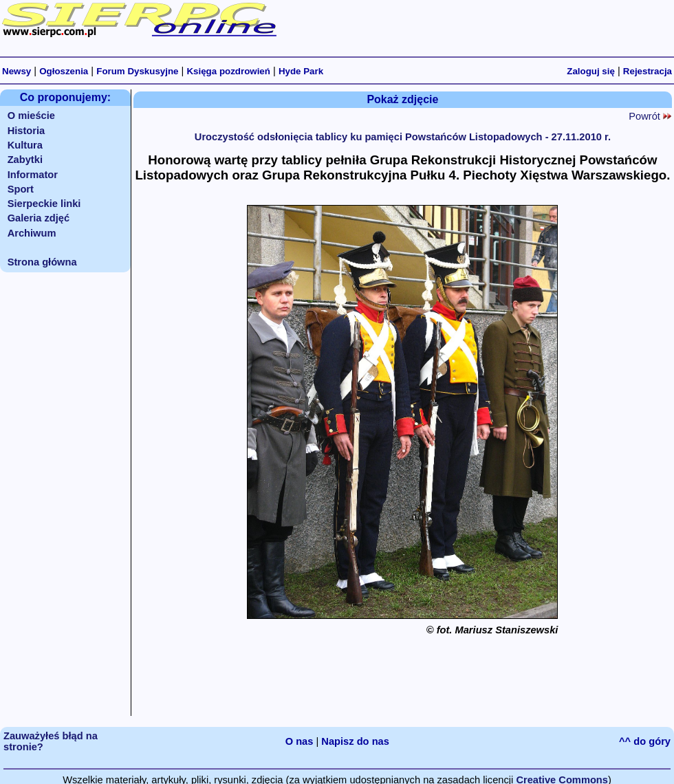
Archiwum (32, 233)
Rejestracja (648, 71)
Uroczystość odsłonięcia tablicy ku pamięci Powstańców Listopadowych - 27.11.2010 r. (403, 137)
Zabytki (25, 160)
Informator (33, 175)
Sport (21, 189)
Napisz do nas (355, 741)
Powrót (650, 116)
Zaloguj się (591, 71)
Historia (26, 131)
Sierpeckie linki (44, 204)
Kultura (25, 145)
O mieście (31, 116)
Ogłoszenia (64, 71)
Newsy (17, 71)
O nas (300, 741)
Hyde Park (301, 71)
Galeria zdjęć (39, 218)
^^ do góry (645, 741)
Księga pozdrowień (228, 71)
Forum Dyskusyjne (137, 71)
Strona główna (42, 262)
